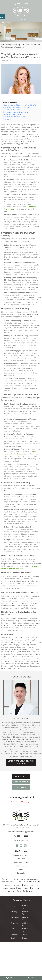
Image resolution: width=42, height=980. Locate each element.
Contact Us (21, 873)
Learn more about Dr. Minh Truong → (21, 762)
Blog (9, 45)
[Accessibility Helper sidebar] (2, 17)
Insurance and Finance (21, 862)
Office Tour (21, 859)
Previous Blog (21, 782)
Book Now (32, 978)
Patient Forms (21, 866)
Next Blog (21, 787)
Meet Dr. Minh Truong (21, 855)
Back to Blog (21, 776)
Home (3, 45)
